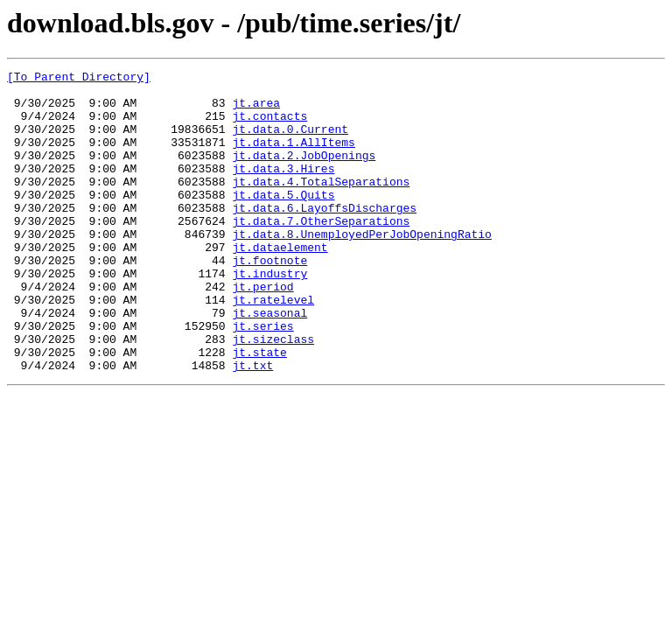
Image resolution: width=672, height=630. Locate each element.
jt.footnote (269, 299)
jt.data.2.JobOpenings (304, 173)
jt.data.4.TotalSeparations (321, 205)
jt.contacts (269, 126)
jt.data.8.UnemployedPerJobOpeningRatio (361, 268)
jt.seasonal (269, 362)
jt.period (262, 331)
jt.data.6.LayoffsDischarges (324, 236)
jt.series (262, 378)
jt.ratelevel (273, 346)
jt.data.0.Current (290, 142)
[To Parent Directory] (79, 79)
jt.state (259, 409)
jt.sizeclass (273, 394)
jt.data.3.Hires (283, 189)
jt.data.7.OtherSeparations (321, 252)
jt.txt (252, 425)
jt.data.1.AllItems (293, 157)
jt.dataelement (280, 283)
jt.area (256, 110)
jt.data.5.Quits (283, 220)
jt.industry (269, 315)
